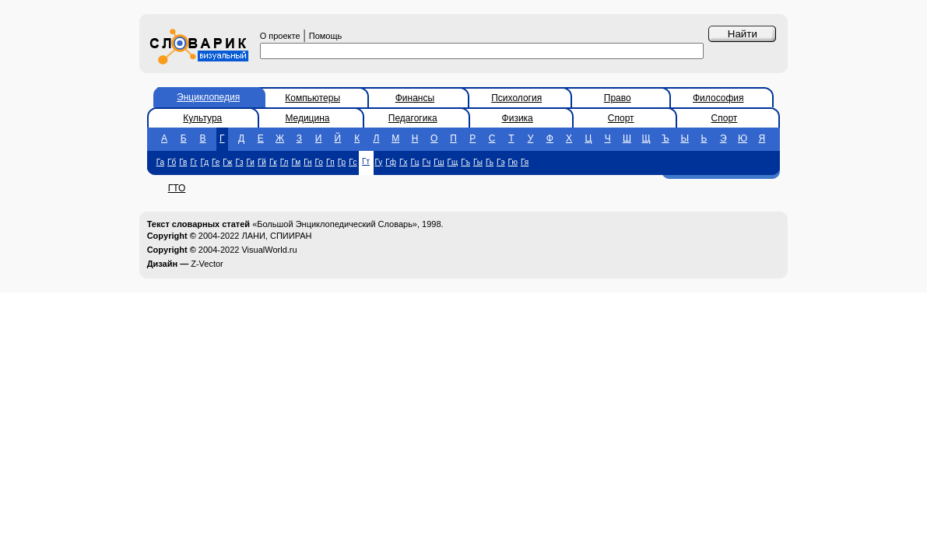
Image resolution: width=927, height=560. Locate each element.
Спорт (621, 118)
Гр (342, 162)
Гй (262, 162)
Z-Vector (207, 264)
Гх (403, 162)
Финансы (415, 98)
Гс (353, 162)
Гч (427, 162)
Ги (250, 162)
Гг (193, 162)
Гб (172, 162)
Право (618, 98)
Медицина (307, 118)
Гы (478, 162)
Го (319, 162)
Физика (518, 118)
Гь (490, 162)
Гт (366, 161)
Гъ (465, 162)
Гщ (453, 162)
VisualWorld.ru (269, 250)
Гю (513, 162)
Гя (525, 162)
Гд (204, 162)
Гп (330, 162)
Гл (284, 162)
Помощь (326, 36)
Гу (379, 162)
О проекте (280, 36)
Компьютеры (313, 98)
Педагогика (413, 118)
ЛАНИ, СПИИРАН (276, 236)
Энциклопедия (208, 97)
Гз (239, 162)
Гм (296, 162)
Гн (307, 162)
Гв (183, 162)
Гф (391, 162)
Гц (414, 162)
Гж (227, 162)
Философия (718, 98)
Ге (216, 162)
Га (160, 162)
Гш (439, 162)
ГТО (177, 188)
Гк (273, 162)
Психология (516, 98)
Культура (202, 118)
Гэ (501, 162)
